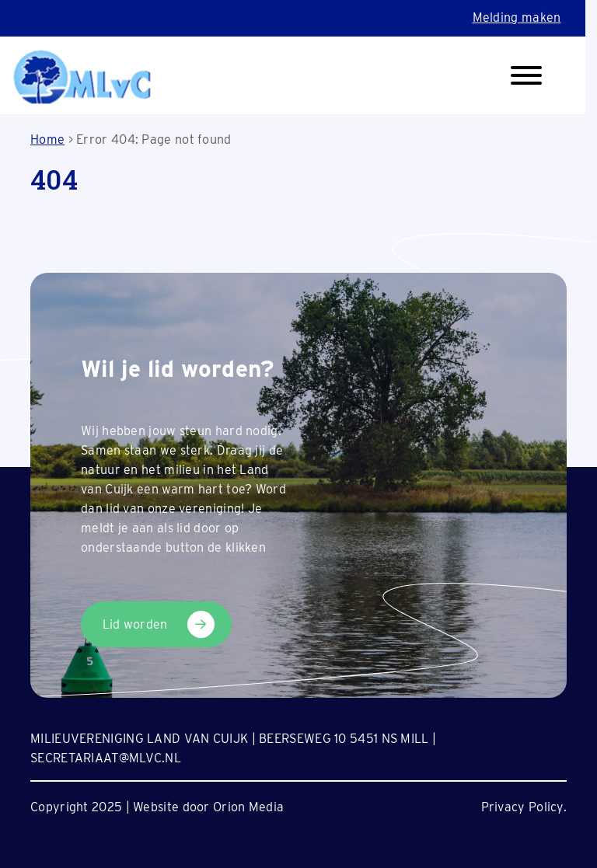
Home (47, 139)
